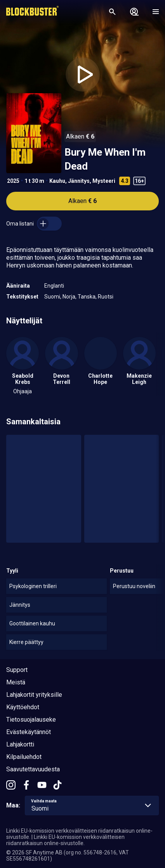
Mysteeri (104, 181)
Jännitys (79, 181)
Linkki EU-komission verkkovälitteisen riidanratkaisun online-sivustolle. (65, 840)
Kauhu (57, 181)
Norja (69, 297)
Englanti (54, 286)
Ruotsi (106, 297)
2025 (13, 181)
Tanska (87, 297)
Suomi (52, 297)
